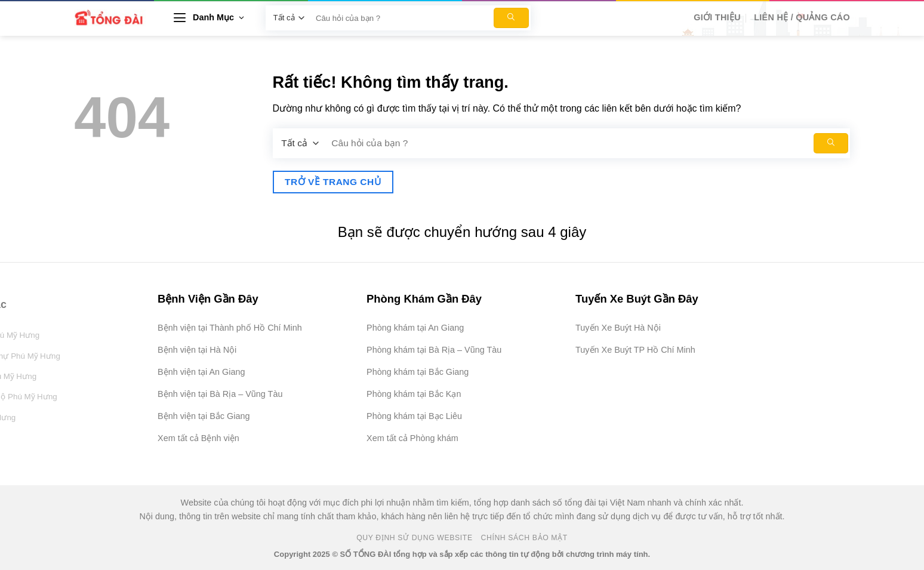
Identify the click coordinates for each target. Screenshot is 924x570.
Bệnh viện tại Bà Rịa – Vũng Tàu (220, 394)
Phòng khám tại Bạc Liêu (414, 416)
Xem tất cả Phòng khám (412, 438)
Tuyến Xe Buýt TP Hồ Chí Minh (635, 350)
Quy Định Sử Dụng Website (415, 538)
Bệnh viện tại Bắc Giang (204, 416)
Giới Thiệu (717, 17)
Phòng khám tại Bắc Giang (418, 372)
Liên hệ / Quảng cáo (802, 17)
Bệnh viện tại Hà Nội (197, 350)
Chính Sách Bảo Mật (524, 538)
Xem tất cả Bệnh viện (198, 438)
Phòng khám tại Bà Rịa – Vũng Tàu (434, 350)
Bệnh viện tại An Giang (201, 372)
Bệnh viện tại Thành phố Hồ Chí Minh (230, 328)
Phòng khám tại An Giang (415, 328)
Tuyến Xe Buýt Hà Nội (618, 328)
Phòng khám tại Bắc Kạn (414, 394)
